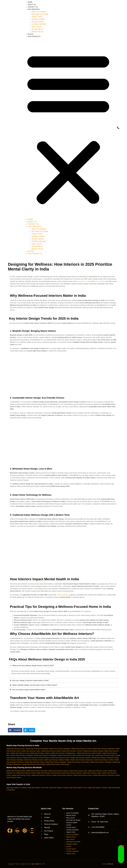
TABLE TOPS (37, 17)
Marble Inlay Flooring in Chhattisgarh (45, 755)
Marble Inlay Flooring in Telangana (101, 762)
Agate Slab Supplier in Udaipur (97, 788)
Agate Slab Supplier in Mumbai (59, 788)
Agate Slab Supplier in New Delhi (38, 788)
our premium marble (84, 281)
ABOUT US (32, 5)
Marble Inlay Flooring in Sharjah (58, 771)
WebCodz (110, 864)
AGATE (69, 825)
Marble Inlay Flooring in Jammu (60, 758)
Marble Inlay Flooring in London (98, 771)
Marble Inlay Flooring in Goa (86, 755)
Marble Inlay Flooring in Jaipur (31, 751)
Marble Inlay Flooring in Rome (83, 775)
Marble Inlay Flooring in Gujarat (105, 755)
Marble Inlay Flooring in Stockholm (104, 775)
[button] (68, 128)
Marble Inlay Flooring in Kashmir (81, 758)
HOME (30, 2)
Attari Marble (35, 864)
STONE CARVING (39, 24)
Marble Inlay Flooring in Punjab (34, 762)
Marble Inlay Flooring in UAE (78, 771)
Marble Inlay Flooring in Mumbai (93, 751)
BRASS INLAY (37, 32)
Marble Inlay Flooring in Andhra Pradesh (89, 753)
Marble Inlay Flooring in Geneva (41, 775)
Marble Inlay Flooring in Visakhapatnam (63, 753)
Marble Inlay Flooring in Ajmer (16, 749)
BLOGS (30, 34)
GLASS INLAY (37, 29)
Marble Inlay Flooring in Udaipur (40, 753)
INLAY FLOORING (39, 12)
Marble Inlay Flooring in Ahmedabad (37, 749)
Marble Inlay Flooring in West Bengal (58, 764)
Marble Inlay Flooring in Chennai (82, 749)
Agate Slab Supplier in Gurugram (17, 788)
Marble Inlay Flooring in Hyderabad (104, 749)
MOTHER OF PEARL (40, 14)
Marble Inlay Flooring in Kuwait (26, 773)
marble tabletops (62, 595)
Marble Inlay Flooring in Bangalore (60, 749)
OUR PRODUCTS (34, 36)
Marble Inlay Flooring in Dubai (16, 771)
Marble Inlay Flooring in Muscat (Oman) (49, 773)
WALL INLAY (37, 27)
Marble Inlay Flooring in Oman (21, 775)
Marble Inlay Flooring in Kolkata (51, 751)
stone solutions (100, 281)
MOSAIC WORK (38, 19)
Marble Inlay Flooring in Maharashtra (82, 760)
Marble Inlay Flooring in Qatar (92, 773)
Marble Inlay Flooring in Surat (20, 753)
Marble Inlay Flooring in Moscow (62, 775)
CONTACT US (33, 7)
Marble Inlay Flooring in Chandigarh (22, 755)
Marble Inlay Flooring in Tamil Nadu (78, 762)
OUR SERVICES (34, 9)
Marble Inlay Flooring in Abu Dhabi (37, 771)
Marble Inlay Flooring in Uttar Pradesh (34, 764)
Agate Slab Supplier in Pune (78, 788)
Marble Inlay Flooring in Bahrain (72, 773)
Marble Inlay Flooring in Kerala (34, 760)
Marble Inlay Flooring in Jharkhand (103, 758)
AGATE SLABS (38, 22)
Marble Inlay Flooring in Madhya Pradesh (57, 760)
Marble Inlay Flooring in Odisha (104, 760)
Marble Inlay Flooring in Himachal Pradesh (36, 758)
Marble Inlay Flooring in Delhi (67, 755)
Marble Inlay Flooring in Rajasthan (56, 762)
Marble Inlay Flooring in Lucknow (72, 751)
